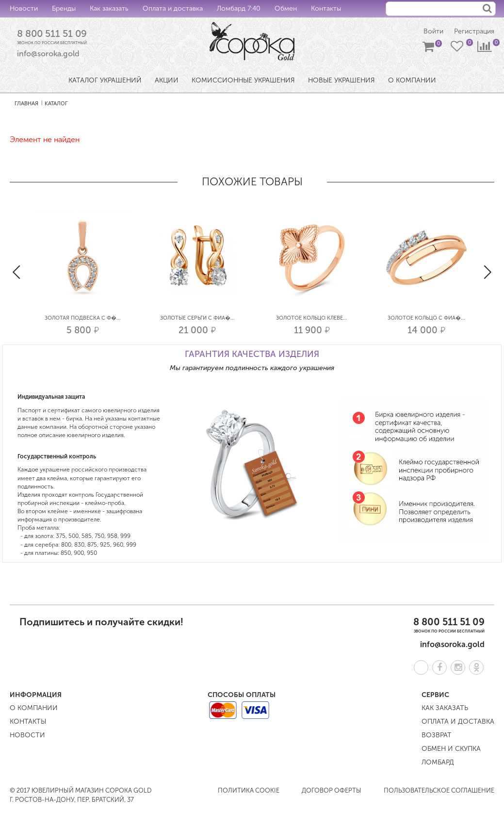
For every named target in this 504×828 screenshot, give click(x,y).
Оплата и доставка (173, 8)
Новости (24, 8)
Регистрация (474, 31)
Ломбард (438, 762)
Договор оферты (332, 790)
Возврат (437, 735)
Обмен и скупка (451, 749)
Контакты (326, 8)
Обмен (286, 8)
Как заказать (109, 8)
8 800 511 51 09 (52, 33)
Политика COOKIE (249, 790)
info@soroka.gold (48, 54)
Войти (433, 31)
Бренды (64, 8)
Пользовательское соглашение (439, 790)
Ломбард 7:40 (239, 8)
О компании (34, 708)
